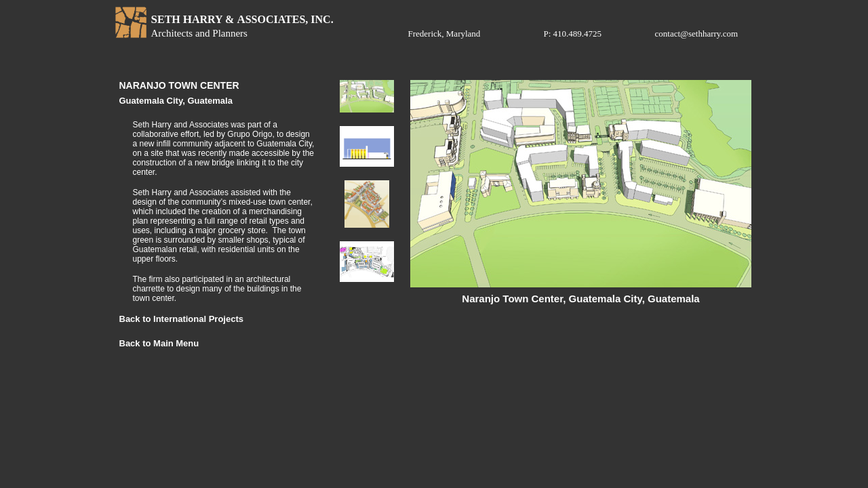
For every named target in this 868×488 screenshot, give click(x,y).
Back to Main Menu (159, 343)
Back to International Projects (182, 319)
